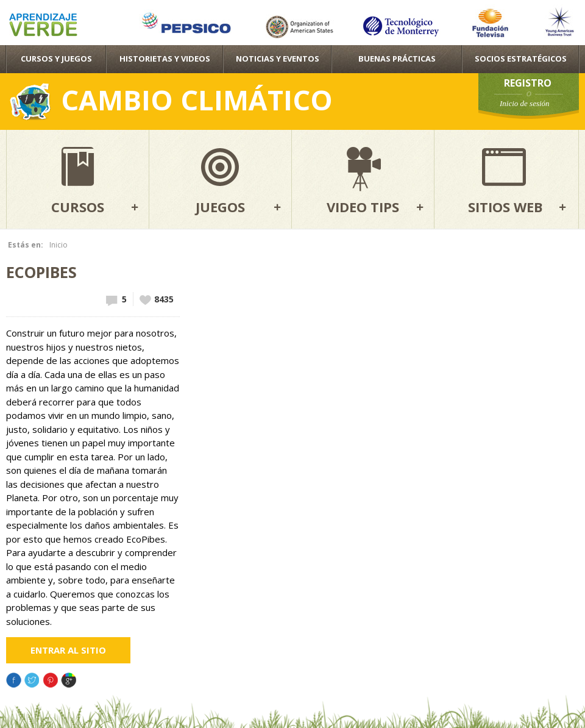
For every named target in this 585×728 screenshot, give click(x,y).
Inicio (58, 245)
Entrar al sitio (68, 650)
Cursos (78, 207)
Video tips (363, 207)
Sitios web (505, 207)
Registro (528, 83)
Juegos (220, 207)
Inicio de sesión (525, 103)
